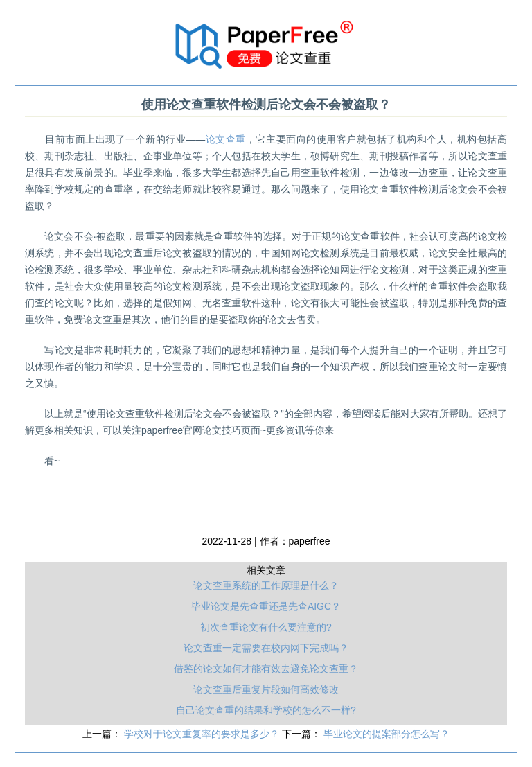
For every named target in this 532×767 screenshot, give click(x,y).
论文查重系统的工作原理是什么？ (266, 585)
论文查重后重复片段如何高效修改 (266, 689)
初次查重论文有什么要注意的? (266, 627)
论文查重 (225, 139)
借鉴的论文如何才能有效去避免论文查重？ (266, 669)
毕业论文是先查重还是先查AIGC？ (266, 606)
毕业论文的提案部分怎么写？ (387, 734)
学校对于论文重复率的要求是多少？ (203, 734)
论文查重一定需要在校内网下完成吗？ (266, 648)
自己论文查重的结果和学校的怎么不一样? (266, 710)
